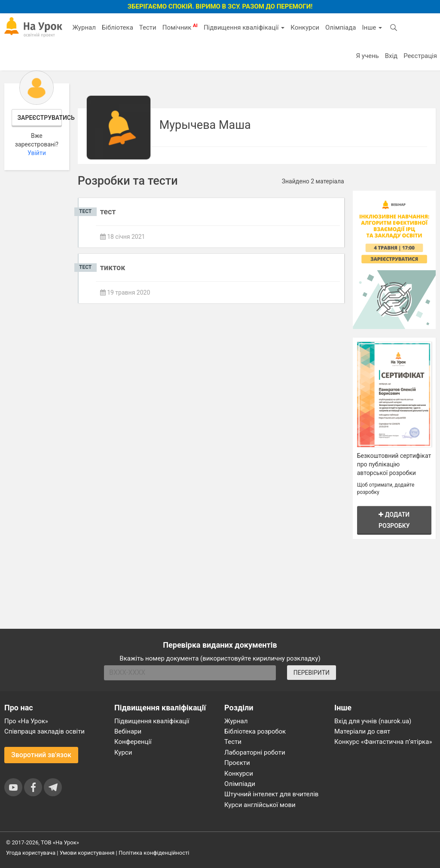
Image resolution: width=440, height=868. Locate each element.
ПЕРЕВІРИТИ (312, 673)
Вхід (391, 56)
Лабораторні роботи (255, 752)
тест (108, 212)
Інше (372, 27)
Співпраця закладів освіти (44, 731)
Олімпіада (341, 27)
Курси (123, 752)
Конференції (133, 742)
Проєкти (237, 763)
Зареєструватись (40, 118)
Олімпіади (240, 784)
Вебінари (128, 731)
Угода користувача (31, 853)
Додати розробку (394, 520)
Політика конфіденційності (154, 853)
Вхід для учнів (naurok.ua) (373, 721)
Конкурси (305, 27)
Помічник (180, 27)
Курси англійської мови (260, 805)
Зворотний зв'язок (41, 755)
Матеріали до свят (362, 731)
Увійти (37, 153)
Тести (148, 27)
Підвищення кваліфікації (244, 27)
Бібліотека (118, 27)
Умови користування (87, 853)
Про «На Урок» (26, 721)
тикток (113, 267)
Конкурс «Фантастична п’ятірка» (383, 742)
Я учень (367, 56)
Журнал (84, 27)
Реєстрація (420, 56)
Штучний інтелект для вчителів (271, 794)
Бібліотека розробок (255, 731)
